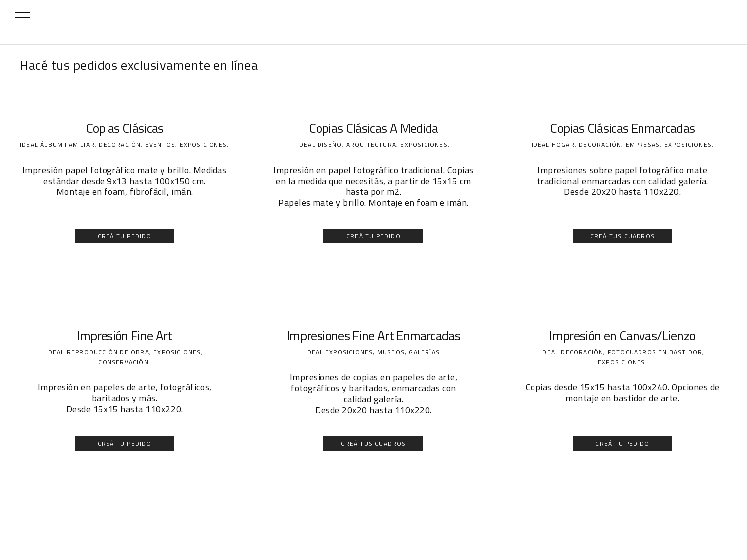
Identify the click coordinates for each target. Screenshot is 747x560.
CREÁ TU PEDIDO (125, 236)
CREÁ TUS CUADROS (623, 236)
